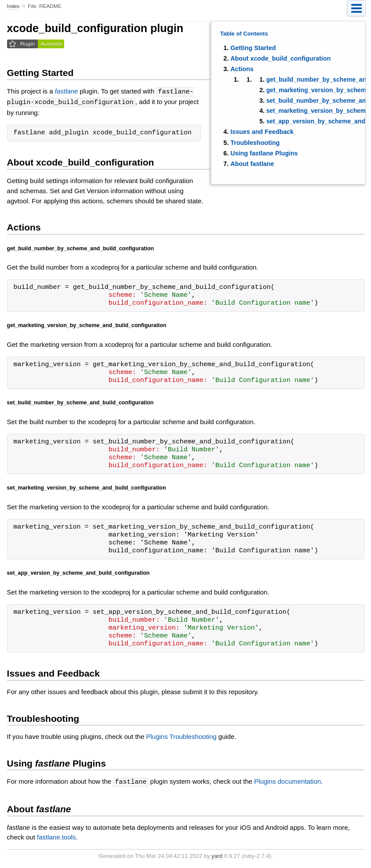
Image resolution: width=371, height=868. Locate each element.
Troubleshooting (255, 143)
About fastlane (252, 164)
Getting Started (253, 48)
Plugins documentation (287, 781)
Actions (242, 69)
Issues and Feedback (262, 132)
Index (13, 6)
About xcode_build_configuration (280, 58)
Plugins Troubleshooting (181, 736)
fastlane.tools (56, 836)
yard (217, 855)
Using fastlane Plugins (264, 153)
